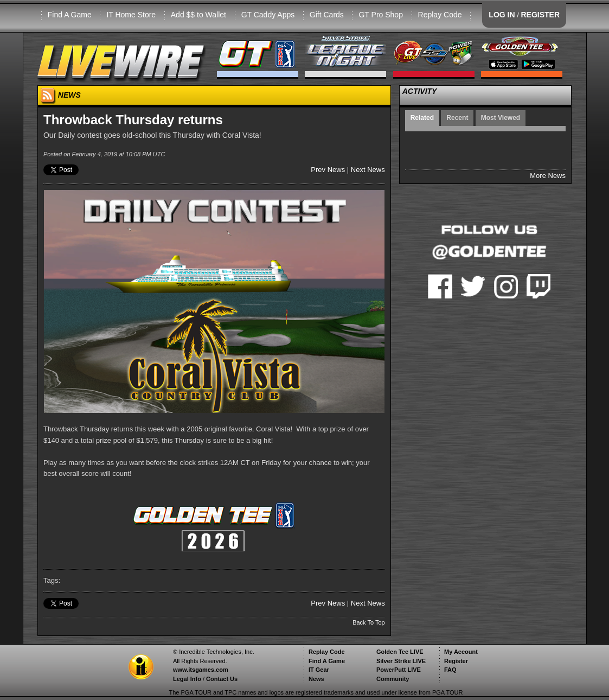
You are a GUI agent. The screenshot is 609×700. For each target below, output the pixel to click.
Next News (368, 170)
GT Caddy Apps (268, 15)
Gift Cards (327, 15)
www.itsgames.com (201, 670)
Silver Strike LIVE (401, 661)
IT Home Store (131, 15)
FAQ (450, 670)
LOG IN (502, 15)
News (316, 679)
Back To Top (369, 622)
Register (456, 661)
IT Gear (319, 670)
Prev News (328, 170)
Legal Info (187, 679)
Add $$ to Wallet (198, 15)
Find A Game (70, 15)
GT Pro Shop (380, 15)
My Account (461, 652)
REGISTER (540, 15)
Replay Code (440, 15)
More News (548, 176)
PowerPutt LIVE (399, 670)
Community (393, 679)
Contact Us (222, 679)
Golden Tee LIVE (400, 652)
